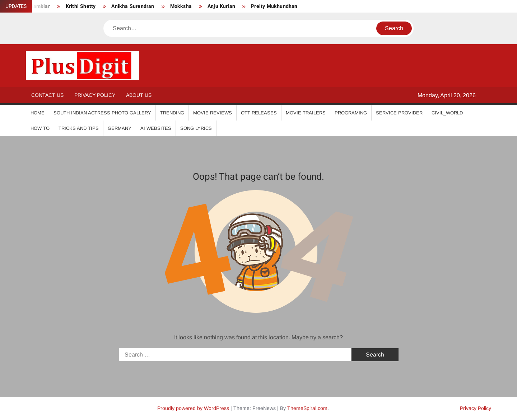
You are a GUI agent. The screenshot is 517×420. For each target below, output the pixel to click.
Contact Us (47, 95)
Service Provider (399, 113)
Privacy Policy (95, 95)
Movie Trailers (306, 113)
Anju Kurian (221, 6)
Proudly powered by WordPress (193, 408)
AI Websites (156, 128)
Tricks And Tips (79, 128)
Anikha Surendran (133, 6)
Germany (120, 128)
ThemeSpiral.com (307, 408)
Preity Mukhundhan (274, 6)
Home (38, 113)
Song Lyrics (196, 128)
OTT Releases (259, 113)
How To (40, 128)
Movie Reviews (213, 113)
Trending (172, 113)
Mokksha (181, 6)
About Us (139, 95)
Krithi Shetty (81, 6)
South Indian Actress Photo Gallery (102, 113)
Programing (351, 113)
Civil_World (447, 113)
